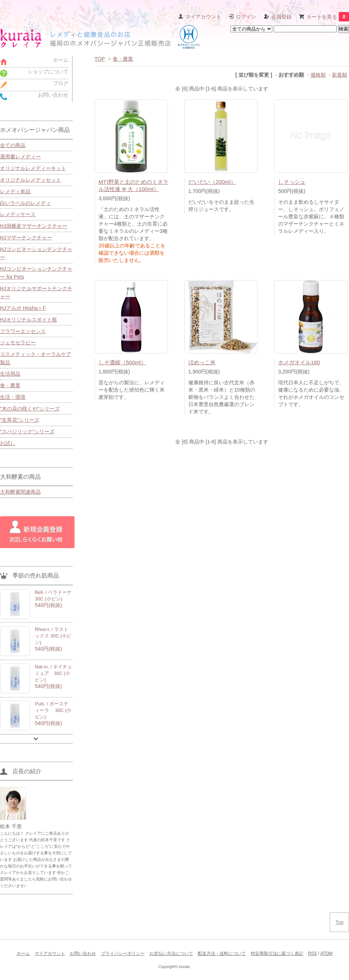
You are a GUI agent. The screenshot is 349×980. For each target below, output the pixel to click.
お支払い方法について (171, 953)
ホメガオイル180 (299, 362)
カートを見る (328, 17)
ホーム (23, 953)
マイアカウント (203, 17)
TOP (100, 59)
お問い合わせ (83, 953)
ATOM (326, 953)
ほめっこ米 (202, 362)
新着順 (340, 75)
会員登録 (281, 17)
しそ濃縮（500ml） (122, 362)
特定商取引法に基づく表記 (277, 953)
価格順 (318, 75)
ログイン (246, 17)
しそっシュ (292, 182)
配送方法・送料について (222, 953)
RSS (312, 953)
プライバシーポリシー (123, 953)
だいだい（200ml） (212, 182)
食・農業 (123, 59)
